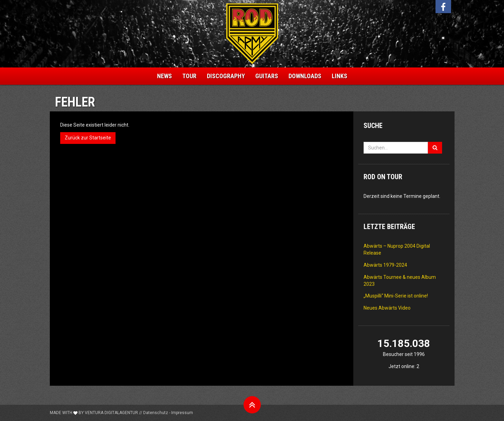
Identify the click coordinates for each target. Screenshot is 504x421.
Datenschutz (156, 413)
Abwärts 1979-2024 (385, 265)
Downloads (305, 76)
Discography (226, 76)
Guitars (267, 76)
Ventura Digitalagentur (111, 413)
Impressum (182, 413)
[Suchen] (435, 148)
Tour (189, 76)
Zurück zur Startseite (88, 138)
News (164, 76)
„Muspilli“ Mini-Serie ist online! (396, 296)
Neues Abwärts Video (387, 308)
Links (340, 76)
